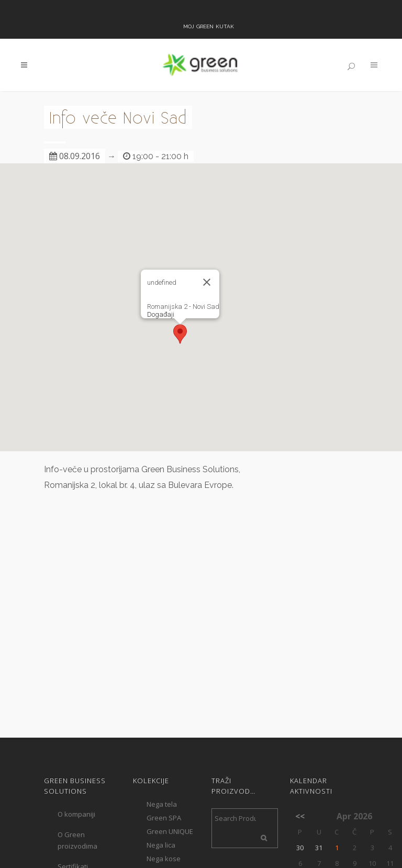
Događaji (161, 314)
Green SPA (164, 818)
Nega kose (164, 859)
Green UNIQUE (170, 831)
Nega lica (161, 845)
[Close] (207, 282)
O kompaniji (76, 814)
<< (300, 816)
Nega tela (162, 804)
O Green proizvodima (77, 840)
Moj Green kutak (209, 26)
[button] (180, 334)
